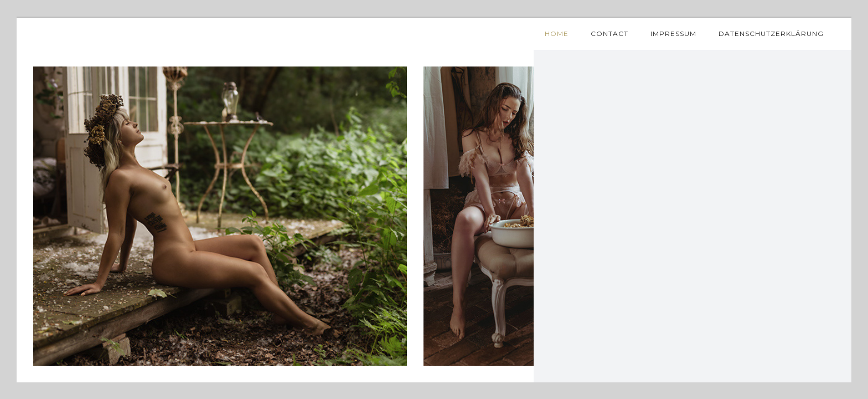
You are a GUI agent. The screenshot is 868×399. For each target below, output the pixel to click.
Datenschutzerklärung (771, 34)
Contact (609, 34)
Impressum (673, 34)
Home (557, 34)
